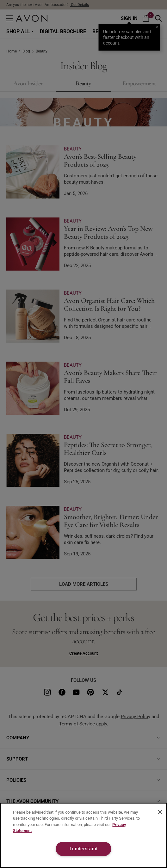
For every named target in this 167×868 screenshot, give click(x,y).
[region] (83, 835)
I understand (84, 849)
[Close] (160, 812)
